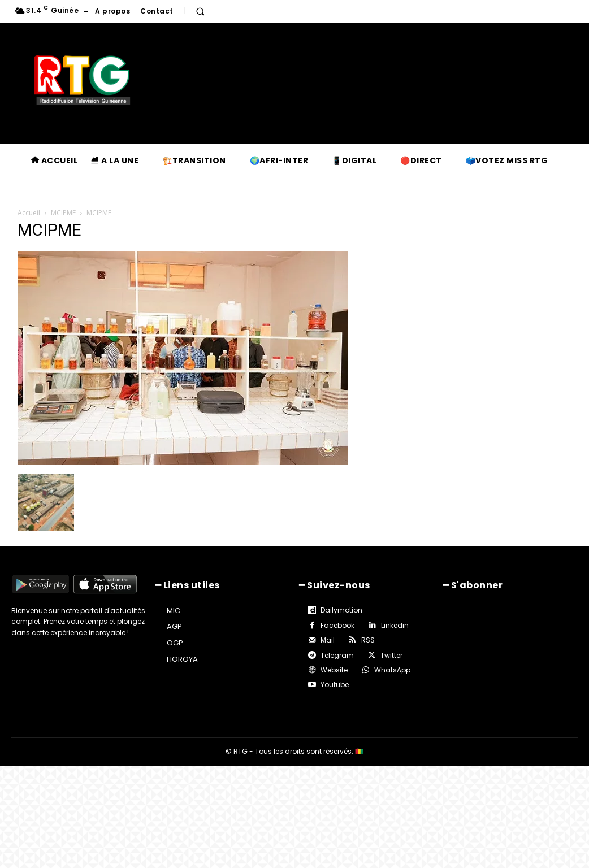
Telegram (337, 655)
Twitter (391, 655)
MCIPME (63, 213)
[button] (200, 11)
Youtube (335, 685)
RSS (368, 640)
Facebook (337, 625)
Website (334, 670)
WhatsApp (392, 670)
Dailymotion (341, 610)
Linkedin (395, 625)
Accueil (29, 213)
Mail (328, 640)
